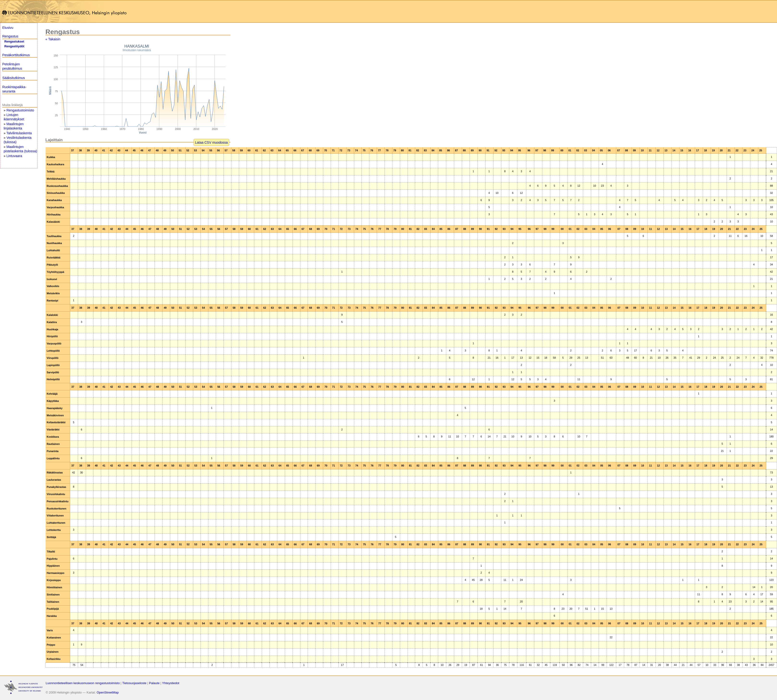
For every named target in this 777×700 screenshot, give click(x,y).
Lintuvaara (14, 156)
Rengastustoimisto (20, 110)
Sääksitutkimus (13, 78)
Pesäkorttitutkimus (16, 55)
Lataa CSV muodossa (211, 142)
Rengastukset (14, 42)
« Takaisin (53, 39)
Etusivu (8, 28)
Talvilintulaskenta (19, 133)
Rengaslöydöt (14, 46)
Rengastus (10, 36)
